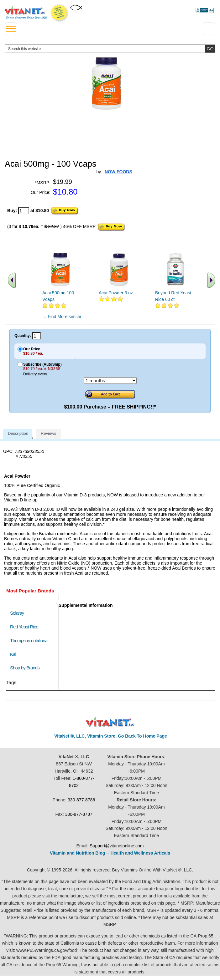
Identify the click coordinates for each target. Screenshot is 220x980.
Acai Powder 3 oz (116, 293)
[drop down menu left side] (11, 29)
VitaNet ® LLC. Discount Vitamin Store (110, 722)
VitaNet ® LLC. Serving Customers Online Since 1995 (26, 13)
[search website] (110, 49)
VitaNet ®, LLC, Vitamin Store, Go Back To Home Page (111, 736)
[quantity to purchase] (24, 211)
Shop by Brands (26, 668)
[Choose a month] (110, 381)
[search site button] (210, 49)
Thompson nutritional (29, 640)
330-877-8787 (79, 814)
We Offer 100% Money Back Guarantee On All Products (60, 13)
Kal (13, 654)
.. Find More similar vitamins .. (63, 319)
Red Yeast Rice (24, 627)
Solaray (17, 613)
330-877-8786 (81, 800)
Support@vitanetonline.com (117, 846)
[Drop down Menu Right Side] (209, 29)
